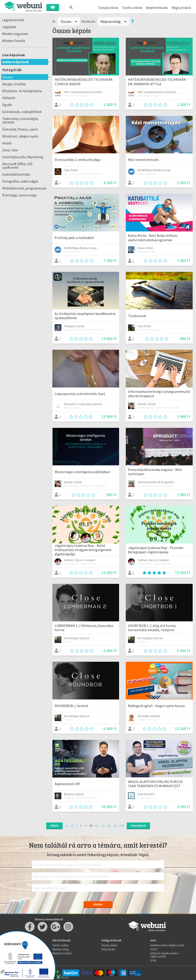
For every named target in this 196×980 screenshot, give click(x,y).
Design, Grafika (14, 84)
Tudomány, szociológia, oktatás (20, 120)
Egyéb (7, 105)
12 (103, 826)
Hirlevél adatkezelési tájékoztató (164, 955)
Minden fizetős (14, 41)
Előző (54, 826)
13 (109, 826)
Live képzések (14, 55)
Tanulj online (108, 8)
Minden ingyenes (15, 34)
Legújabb (9, 27)
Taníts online (132, 8)
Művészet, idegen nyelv (20, 136)
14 (115, 826)
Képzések (108, 949)
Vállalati (9, 98)
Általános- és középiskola (22, 91)
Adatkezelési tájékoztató (167, 945)
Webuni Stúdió (62, 953)
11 (97, 826)
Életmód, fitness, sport (20, 129)
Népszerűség (113, 21)
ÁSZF (154, 949)
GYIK (153, 960)
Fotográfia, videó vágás (20, 181)
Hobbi (7, 143)
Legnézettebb (13, 20)
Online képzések (16, 62)
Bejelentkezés (157, 8)
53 (122, 826)
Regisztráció (181, 8)
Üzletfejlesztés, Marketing (23, 157)
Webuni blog (61, 949)
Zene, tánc (10, 150)
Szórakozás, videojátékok (22, 112)
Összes (8, 77)
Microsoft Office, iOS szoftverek (17, 166)
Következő (138, 826)
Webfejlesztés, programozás (24, 188)
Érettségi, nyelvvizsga (19, 195)
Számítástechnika (16, 174)
